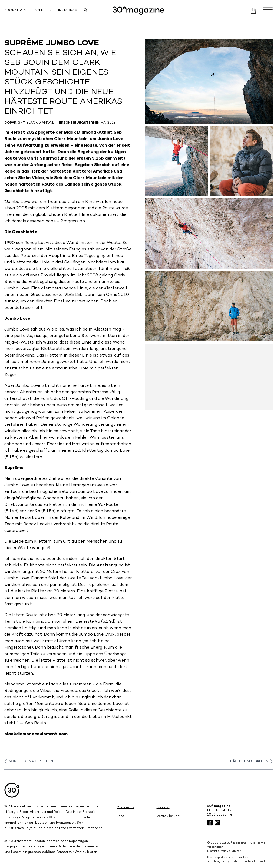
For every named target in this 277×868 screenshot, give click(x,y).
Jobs (121, 816)
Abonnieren (15, 11)
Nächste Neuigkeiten (251, 761)
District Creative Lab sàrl (224, 851)
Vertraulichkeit (168, 816)
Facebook (42, 11)
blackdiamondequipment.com (36, 734)
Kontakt (163, 808)
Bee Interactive (238, 857)
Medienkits (125, 808)
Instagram (68, 11)
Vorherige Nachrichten (29, 761)
